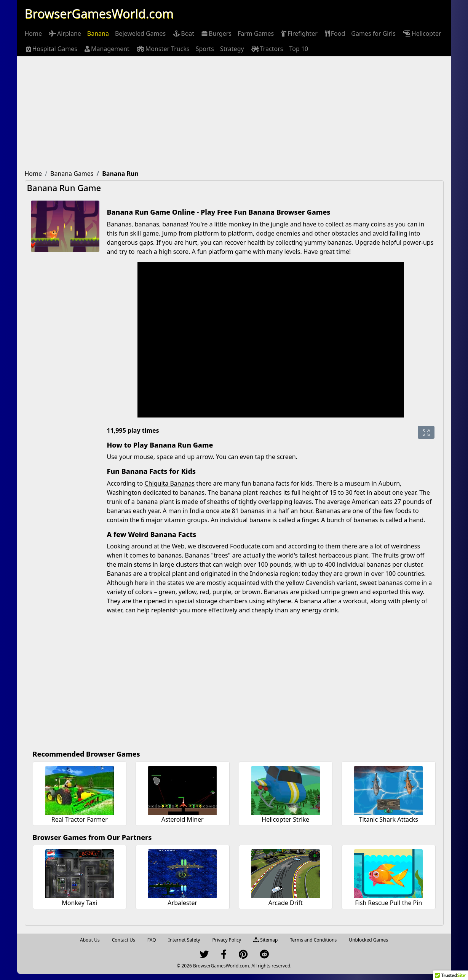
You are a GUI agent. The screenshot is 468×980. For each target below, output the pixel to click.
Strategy (232, 49)
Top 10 (299, 49)
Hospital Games (51, 49)
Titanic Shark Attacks (389, 819)
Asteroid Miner (183, 819)
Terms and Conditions (313, 940)
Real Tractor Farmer (80, 819)
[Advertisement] (234, 113)
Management (106, 49)
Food (335, 33)
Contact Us (124, 940)
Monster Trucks (163, 49)
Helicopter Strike (285, 819)
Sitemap (265, 940)
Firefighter (299, 33)
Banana (98, 33)
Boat (183, 33)
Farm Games (256, 33)
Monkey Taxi (79, 903)
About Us (90, 940)
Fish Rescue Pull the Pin (388, 903)
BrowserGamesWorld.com (99, 14)
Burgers (216, 33)
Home (34, 33)
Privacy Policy (227, 940)
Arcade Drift (286, 903)
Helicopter (422, 33)
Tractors (267, 49)
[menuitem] (34, 33)
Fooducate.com (252, 546)
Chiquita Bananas (170, 483)
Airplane (65, 33)
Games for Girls (373, 33)
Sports (205, 49)
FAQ (152, 940)
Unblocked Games (368, 940)
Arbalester (182, 903)
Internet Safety (184, 940)
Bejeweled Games (140, 33)
